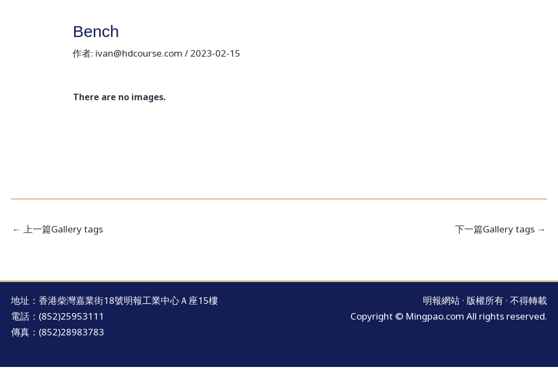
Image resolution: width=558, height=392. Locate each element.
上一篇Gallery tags (57, 229)
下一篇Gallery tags (501, 229)
